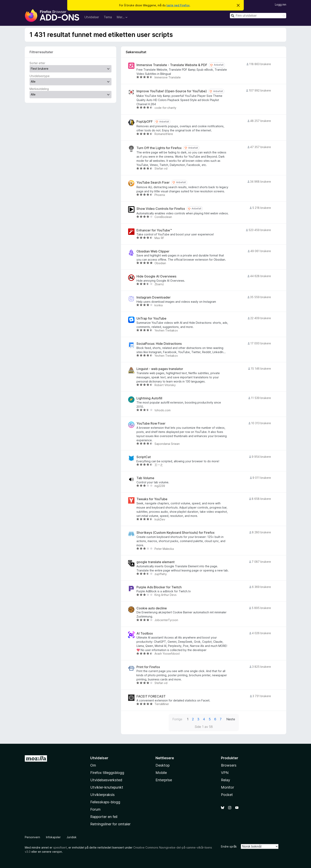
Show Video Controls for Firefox (161, 209)
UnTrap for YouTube (151, 318)
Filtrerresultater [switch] (41, 52)
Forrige (177, 719)
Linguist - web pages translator (160, 369)
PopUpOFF (145, 122)
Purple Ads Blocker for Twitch (159, 587)
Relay (226, 780)
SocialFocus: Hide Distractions (159, 344)
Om (93, 765)
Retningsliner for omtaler (110, 824)
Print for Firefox (148, 667)
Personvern (32, 837)
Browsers (229, 765)
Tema (108, 17)
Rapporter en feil (104, 817)
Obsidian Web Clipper (153, 251)
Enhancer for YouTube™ (154, 230)
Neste (231, 719)
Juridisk (72, 837)
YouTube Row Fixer (151, 423)
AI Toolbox (145, 633)
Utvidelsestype (40, 76)
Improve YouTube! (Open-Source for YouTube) (172, 91)
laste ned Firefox (178, 5)
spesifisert (60, 847)
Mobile (161, 773)
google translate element (155, 562)
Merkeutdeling (39, 89)
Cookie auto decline (152, 608)
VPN (225, 773)
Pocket (227, 795)
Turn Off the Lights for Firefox (159, 148)
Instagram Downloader (154, 297)
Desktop (163, 765)
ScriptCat (144, 457)
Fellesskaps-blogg (105, 802)
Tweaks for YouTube (152, 499)
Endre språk (229, 846)
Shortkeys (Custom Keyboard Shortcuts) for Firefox (176, 533)
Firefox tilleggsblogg (107, 773)
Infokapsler (53, 837)
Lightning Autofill (149, 398)
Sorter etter (37, 63)
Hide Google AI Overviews (156, 276)
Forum (95, 809)
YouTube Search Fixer (153, 183)
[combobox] (258, 16)
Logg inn (281, 4)
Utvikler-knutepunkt (107, 787)
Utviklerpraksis (102, 795)
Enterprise (164, 780)
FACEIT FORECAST (151, 696)
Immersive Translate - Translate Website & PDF (172, 65)
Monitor (227, 787)
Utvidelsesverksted (106, 780)
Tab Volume (145, 478)
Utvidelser (92, 17)
